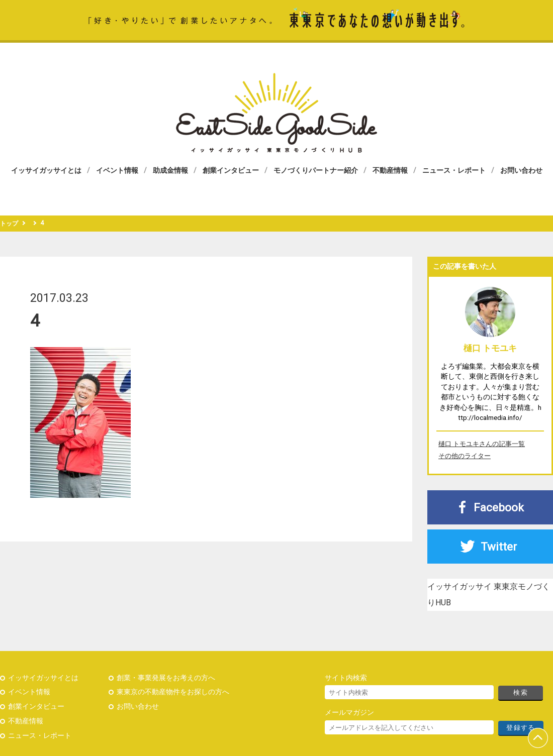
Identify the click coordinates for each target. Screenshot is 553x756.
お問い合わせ (521, 170)
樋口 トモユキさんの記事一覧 (482, 444)
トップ (9, 224)
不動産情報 (390, 170)
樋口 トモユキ (490, 348)
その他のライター (465, 456)
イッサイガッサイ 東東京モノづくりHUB (276, 113)
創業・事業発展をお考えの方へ (166, 678)
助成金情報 (170, 170)
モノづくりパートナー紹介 (316, 170)
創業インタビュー (231, 170)
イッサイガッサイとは (46, 170)
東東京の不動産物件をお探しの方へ (173, 692)
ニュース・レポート (454, 170)
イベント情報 (117, 170)
